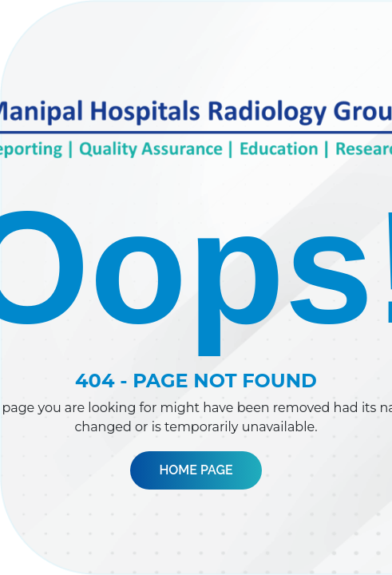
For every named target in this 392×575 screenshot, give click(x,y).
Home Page (196, 470)
